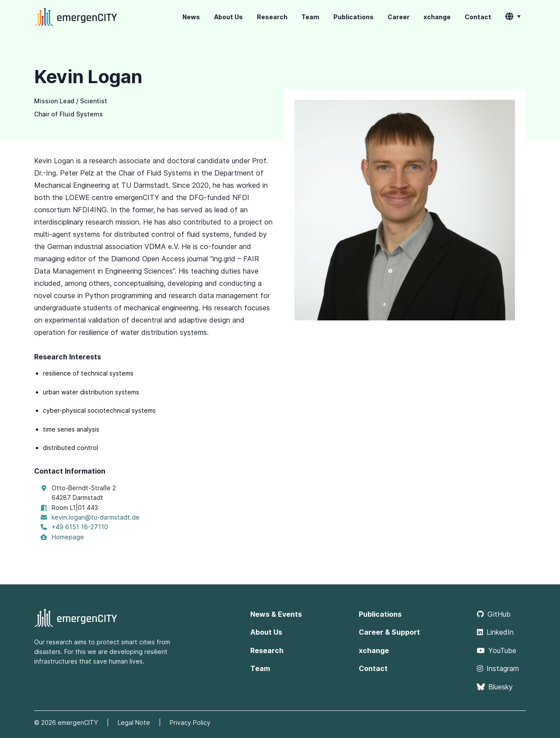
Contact (478, 17)
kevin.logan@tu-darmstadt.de (96, 517)
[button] (513, 17)
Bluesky (495, 687)
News (191, 17)
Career (399, 17)
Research (272, 17)
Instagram (498, 668)
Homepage (68, 537)
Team (310, 17)
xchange (437, 17)
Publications (353, 17)
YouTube (497, 650)
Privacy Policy (190, 722)
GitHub (494, 614)
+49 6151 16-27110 (80, 527)
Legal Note (134, 722)
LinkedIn (495, 632)
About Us (228, 17)
